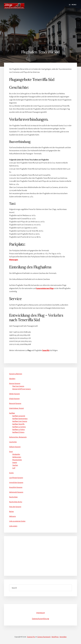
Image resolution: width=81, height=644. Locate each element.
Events (11, 473)
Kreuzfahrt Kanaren (16, 487)
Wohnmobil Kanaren (16, 492)
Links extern (13, 526)
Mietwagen (14, 260)
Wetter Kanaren (15, 394)
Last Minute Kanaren (16, 478)
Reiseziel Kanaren (15, 403)
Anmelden (63, 637)
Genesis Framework (44, 637)
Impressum (41, 613)
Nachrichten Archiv (16, 502)
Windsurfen (16, 454)
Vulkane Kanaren (15, 447)
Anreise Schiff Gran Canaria (22, 389)
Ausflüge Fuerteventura (20, 419)
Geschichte (13, 442)
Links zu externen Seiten (17, 521)
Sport (11, 452)
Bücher (11, 512)
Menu (74, 5)
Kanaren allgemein (16, 374)
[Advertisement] (40, 28)
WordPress (55, 637)
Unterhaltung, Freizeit (16, 408)
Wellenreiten (17, 457)
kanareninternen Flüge (45, 288)
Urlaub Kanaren (14, 399)
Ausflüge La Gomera (19, 427)
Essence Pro (31, 637)
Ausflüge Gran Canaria (20, 421)
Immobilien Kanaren (16, 483)
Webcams (12, 516)
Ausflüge (12, 413)
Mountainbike (17, 460)
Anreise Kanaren (15, 383)
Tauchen (15, 465)
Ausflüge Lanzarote (19, 416)
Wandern (12, 379)
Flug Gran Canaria (18, 386)
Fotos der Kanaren (15, 507)
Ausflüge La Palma (19, 430)
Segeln (15, 463)
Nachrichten (13, 497)
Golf (14, 468)
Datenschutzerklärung (40, 619)
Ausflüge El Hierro (18, 432)
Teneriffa (46, 350)
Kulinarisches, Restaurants (18, 437)
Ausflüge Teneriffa (18, 424)
